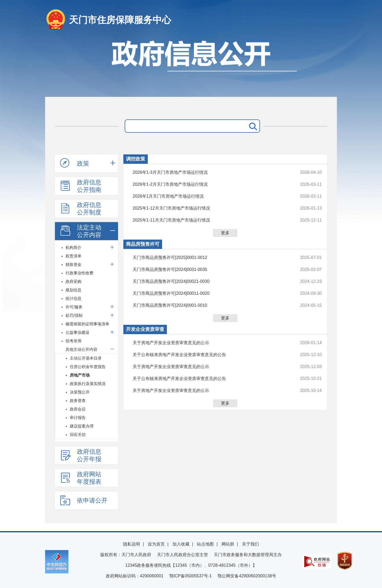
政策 (75, 163)
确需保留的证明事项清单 (87, 324)
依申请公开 (84, 500)
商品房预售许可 (143, 244)
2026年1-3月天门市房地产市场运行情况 (209, 172)
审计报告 (78, 418)
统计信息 (73, 298)
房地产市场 (80, 375)
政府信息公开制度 (81, 209)
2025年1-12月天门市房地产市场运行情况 (209, 208)
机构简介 (73, 247)
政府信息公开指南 (81, 186)
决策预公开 (80, 392)
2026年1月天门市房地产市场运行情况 (209, 196)
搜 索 (252, 126)
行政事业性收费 (79, 273)
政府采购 (73, 281)
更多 (225, 233)
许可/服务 (74, 307)
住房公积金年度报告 (88, 367)
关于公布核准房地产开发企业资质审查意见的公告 (209, 355)
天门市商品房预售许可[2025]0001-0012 (209, 258)
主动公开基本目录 (86, 358)
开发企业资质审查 (145, 329)
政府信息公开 (191, 66)
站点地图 (205, 544)
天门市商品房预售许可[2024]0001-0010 (209, 305)
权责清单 (73, 256)
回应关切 (78, 434)
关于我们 (250, 544)
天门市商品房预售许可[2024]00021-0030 (209, 282)
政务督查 (78, 401)
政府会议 (78, 409)
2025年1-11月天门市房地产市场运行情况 (209, 220)
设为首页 (156, 544)
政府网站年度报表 (81, 478)
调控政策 (136, 159)
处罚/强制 (74, 315)
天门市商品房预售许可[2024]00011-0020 (209, 293)
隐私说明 (132, 544)
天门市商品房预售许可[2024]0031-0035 (209, 270)
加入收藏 (181, 544)
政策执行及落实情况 (88, 384)
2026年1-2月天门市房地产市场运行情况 (209, 184)
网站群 (228, 544)
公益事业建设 (77, 332)
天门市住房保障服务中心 (120, 20)
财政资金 (73, 264)
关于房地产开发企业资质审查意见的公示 (209, 343)
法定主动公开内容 (81, 231)
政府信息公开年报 (81, 455)
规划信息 (73, 290)
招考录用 (73, 341)
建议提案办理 (82, 426)
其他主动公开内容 (81, 349)
